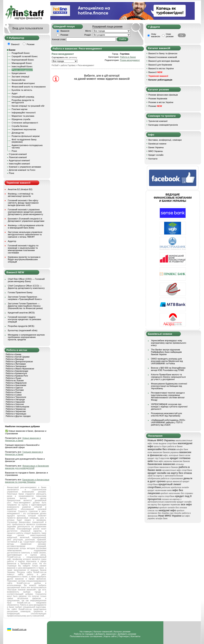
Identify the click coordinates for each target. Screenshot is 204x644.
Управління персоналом (24, 129)
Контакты (136, 636)
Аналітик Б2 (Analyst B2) (20, 189)
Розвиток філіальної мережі (26, 136)
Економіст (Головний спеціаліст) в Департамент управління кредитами (26, 220)
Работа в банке (128, 57)
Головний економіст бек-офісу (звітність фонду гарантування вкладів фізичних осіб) (23, 203)
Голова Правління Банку (20, 292)
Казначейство (19, 80)
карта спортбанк (166, 496)
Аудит (15, 93)
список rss (153, 510)
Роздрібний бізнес (21, 53)
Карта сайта (110, 636)
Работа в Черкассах (16, 409)
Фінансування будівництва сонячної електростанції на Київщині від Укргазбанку (169, 386)
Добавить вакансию (106, 634)
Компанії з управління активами (25, 167)
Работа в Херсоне (15, 404)
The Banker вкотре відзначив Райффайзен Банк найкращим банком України (166, 352)
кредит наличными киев (160, 490)
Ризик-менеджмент (130, 60)
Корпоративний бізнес (23, 60)
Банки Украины (156, 147)
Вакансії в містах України (161, 68)
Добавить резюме (127, 634)
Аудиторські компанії (19, 160)
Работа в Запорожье (16, 366)
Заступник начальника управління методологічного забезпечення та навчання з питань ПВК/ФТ (25, 234)
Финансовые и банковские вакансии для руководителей (27, 467)
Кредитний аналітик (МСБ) (21, 313)
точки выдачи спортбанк (165, 443)
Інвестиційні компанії (19, 164)
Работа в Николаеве (16, 385)
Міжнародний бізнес (22, 63)
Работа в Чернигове (16, 411)
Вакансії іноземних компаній (163, 57)
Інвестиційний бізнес (22, 66)
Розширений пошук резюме (107, 27)
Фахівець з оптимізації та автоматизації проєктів (21, 195)
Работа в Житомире (16, 364)
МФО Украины (156, 151)
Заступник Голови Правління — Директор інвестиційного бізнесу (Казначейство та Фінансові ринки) (25, 306)
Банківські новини (157, 144)
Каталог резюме (122, 632)
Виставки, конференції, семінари (165, 140)
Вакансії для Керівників (160, 65)
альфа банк (162, 518)
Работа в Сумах (14, 395)
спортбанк (187, 470)
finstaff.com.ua (19, 629)
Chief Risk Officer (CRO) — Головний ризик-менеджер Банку (26, 280)
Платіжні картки (20, 109)
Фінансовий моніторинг (23, 83)
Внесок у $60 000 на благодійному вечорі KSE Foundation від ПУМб (168, 369)
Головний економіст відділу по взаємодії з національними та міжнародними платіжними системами (23, 249)
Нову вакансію (156, 35)
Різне (14, 151)
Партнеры (124, 636)
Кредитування (19, 73)
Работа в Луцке (13, 378)
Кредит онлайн (156, 155)
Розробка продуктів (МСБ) (21, 326)
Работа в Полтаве (15, 390)
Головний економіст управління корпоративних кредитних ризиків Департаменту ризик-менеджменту (26, 212)
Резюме (64, 35)
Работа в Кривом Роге (17, 376)
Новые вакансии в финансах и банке (23, 439)
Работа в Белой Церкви (18, 357)
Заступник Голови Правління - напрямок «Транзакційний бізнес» (25, 298)
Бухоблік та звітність (22, 90)
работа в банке (175, 446)
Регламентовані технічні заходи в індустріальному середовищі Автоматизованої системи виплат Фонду (168, 396)
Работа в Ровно (14, 392)
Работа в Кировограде (17, 371)
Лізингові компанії (18, 157)
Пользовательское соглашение (86, 636)
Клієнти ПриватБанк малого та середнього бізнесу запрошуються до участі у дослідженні (168, 377)
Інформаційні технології (24, 113)
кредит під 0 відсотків (159, 458)
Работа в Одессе (14, 388)
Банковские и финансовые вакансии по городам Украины (27, 481)
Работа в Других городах (18, 416)
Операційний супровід (23, 97)
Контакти (153, 159)
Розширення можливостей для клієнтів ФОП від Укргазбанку (167, 414)
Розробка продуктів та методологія (23, 101)
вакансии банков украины (166, 452)
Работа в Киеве (14, 354)
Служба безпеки (20, 126)
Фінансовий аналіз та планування (29, 87)
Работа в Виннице (15, 359)
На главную (86, 632)
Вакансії (155, 72)
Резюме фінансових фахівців (163, 95)
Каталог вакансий (103, 632)
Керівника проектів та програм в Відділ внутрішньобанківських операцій (24, 259)
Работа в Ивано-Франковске (20, 369)
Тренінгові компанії (158, 121)
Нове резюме (170, 35)
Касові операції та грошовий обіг (28, 106)
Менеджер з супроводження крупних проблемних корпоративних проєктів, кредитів (26, 337)
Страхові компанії (18, 154)
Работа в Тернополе (16, 397)
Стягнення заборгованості (25, 123)
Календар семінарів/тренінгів (163, 125)
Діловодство (18, 133)
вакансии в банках (169, 467)
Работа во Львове (15, 380)
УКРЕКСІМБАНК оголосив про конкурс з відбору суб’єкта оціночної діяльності (169, 407)
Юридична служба (21, 119)
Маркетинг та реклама (23, 116)
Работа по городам (84, 634)
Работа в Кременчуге (16, 373)
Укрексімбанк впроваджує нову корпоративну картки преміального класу (169, 343)
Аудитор (12, 241)
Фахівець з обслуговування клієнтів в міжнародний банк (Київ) (26, 227)
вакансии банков (181, 461)
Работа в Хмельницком (17, 407)
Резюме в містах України (161, 102)
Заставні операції (21, 77)
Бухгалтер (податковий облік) (23, 330)
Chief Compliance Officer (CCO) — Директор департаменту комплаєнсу (26, 287)
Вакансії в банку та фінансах (163, 53)
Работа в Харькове (15, 402)
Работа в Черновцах (16, 414)
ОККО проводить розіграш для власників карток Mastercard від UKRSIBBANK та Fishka (167, 361)
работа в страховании (172, 478)
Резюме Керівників (158, 99)
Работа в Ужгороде (15, 399)
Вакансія (65, 31)
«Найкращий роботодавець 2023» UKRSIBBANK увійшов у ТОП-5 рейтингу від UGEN (168, 422)
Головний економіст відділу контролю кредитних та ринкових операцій (25, 319)
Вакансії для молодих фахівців (164, 61)
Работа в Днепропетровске (19, 361)
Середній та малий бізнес (25, 56)
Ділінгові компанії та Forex (22, 170)
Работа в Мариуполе (16, 383)
